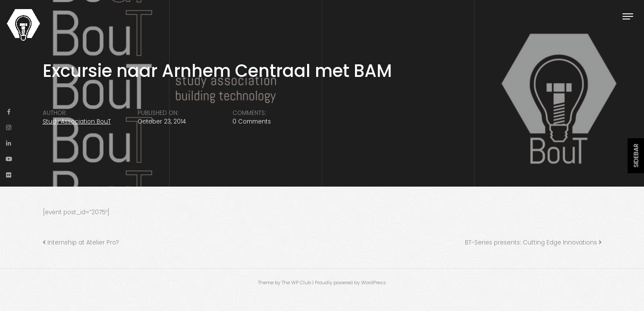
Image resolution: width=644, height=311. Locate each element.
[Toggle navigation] (628, 16)
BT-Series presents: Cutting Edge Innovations (531, 243)
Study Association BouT (77, 122)
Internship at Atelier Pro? (83, 243)
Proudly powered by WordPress (350, 282)
